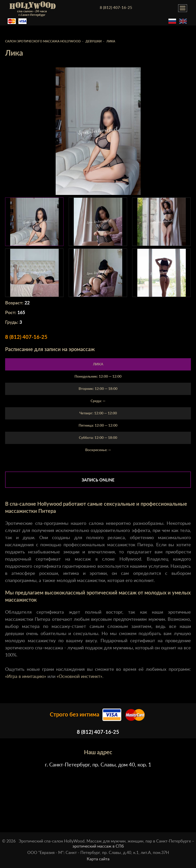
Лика (98, 364)
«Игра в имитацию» (26, 677)
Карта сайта (98, 859)
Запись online (98, 480)
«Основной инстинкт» (79, 677)
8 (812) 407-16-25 (116, 8)
